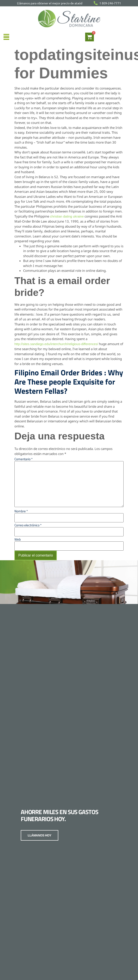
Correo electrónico (28, 525)
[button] (6, 37)
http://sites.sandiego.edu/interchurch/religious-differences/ (56, 344)
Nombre (21, 511)
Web (18, 539)
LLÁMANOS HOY (40, 835)
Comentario (23, 459)
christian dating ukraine (67, 216)
